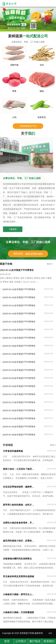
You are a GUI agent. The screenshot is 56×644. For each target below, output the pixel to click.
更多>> (45, 264)
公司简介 (21, 641)
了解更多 (18, 229)
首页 (7, 641)
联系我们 (49, 641)
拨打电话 (35, 641)
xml (50, 633)
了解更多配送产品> (28, 126)
